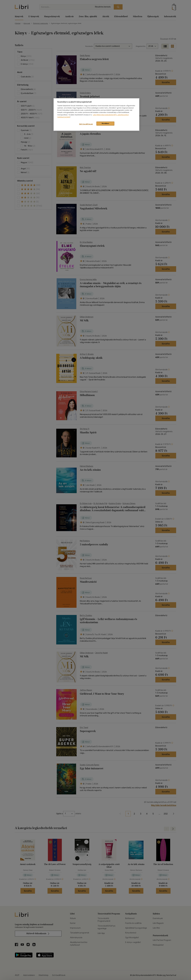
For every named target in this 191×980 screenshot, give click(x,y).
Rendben (105, 123)
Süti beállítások (86, 124)
